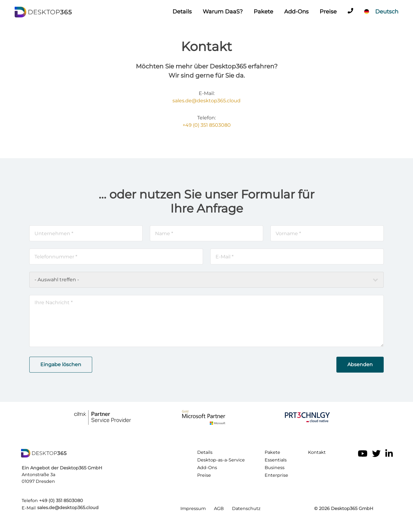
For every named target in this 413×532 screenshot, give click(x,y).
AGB (219, 508)
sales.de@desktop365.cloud (206, 101)
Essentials (276, 460)
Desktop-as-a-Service (221, 460)
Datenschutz (246, 508)
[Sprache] (381, 12)
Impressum (193, 508)
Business (275, 468)
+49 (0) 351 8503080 (207, 125)
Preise (328, 12)
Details (182, 12)
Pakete (263, 12)
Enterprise (276, 475)
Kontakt (317, 452)
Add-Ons (296, 12)
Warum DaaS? (223, 12)
